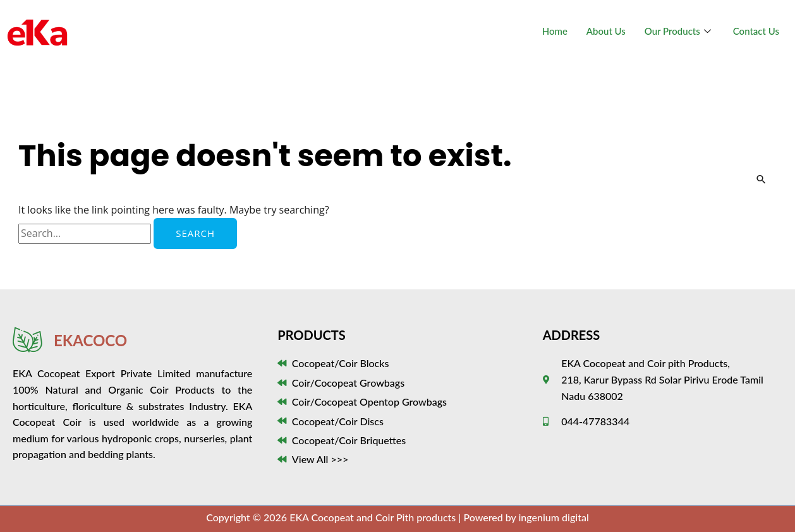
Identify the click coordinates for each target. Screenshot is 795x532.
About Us (606, 31)
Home (555, 31)
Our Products (679, 31)
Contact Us (756, 31)
